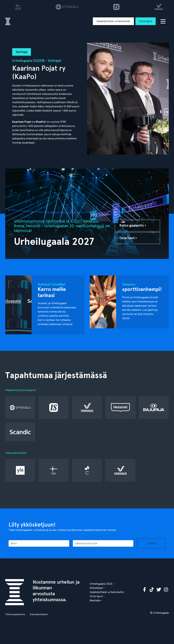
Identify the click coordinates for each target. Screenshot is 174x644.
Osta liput (146, 21)
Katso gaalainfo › (133, 225)
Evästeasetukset (39, 614)
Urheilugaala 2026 (101, 584)
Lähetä (151, 543)
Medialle (95, 600)
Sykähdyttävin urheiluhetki (113, 21)
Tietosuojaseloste (15, 614)
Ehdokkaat (96, 588)
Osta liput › (128, 238)
